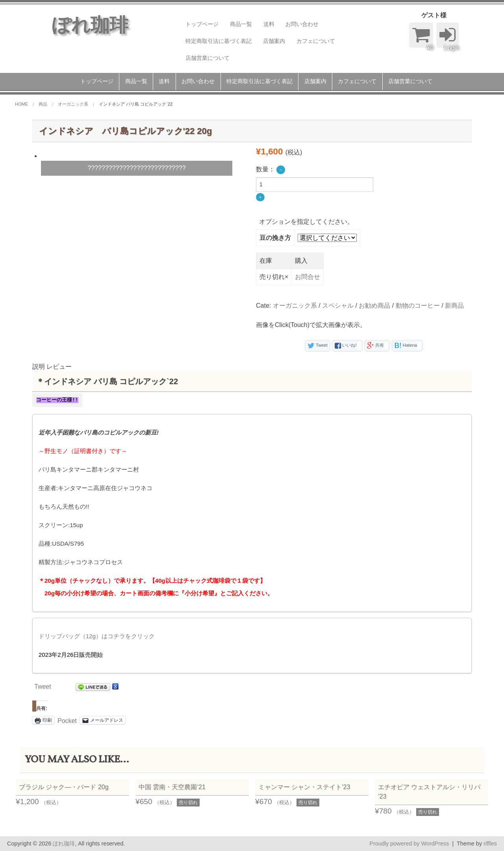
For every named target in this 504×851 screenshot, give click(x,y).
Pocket (67, 721)
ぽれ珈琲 (64, 844)
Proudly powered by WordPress (409, 844)
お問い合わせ (302, 24)
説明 (39, 367)
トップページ (202, 24)
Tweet (43, 687)
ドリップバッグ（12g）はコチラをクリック (97, 636)
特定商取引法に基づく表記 (219, 41)
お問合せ (308, 277)
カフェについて (316, 41)
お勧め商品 (374, 306)
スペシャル (338, 306)
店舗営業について (208, 58)
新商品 (454, 306)
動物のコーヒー (418, 306)
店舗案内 (274, 41)
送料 (269, 24)
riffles (490, 844)
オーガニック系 (295, 306)
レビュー (59, 367)
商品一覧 (241, 24)
